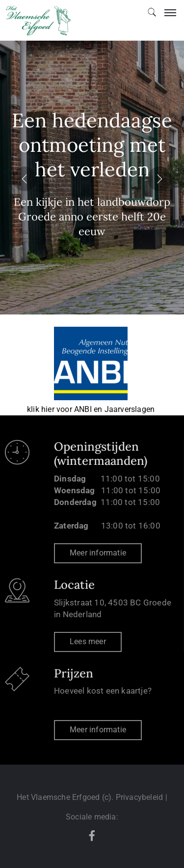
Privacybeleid (140, 797)
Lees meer (88, 641)
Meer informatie (98, 553)
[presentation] (25, 178)
